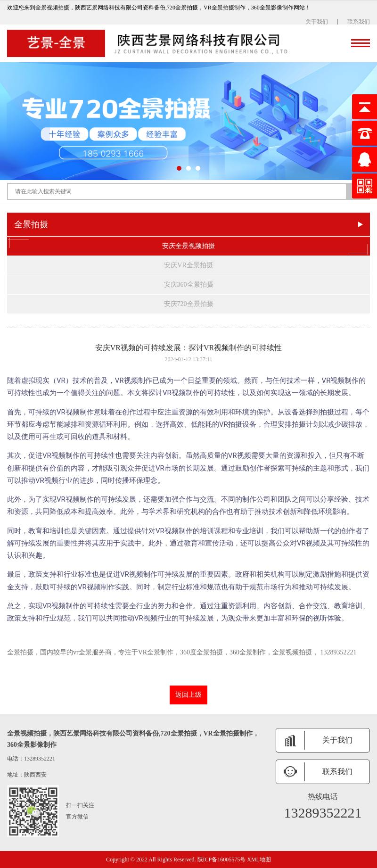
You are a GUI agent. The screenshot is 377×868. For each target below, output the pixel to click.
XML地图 (259, 860)
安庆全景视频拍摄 (188, 246)
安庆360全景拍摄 (189, 285)
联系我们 (359, 22)
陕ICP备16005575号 (222, 860)
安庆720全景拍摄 (189, 304)
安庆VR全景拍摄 (188, 265)
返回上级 (188, 695)
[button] (179, 168)
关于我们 (317, 22)
